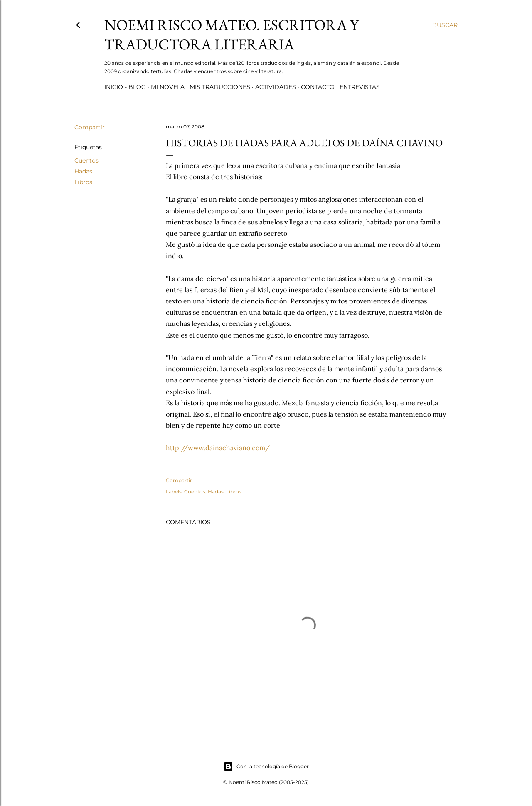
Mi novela (168, 87)
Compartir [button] (90, 127)
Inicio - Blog (125, 87)
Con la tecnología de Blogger (266, 767)
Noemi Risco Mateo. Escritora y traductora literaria (232, 35)
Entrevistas (360, 87)
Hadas (83, 171)
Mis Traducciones (220, 87)
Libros (83, 182)
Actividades (276, 87)
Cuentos (86, 160)
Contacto (318, 87)
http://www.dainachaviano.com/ (218, 448)
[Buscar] (445, 25)
